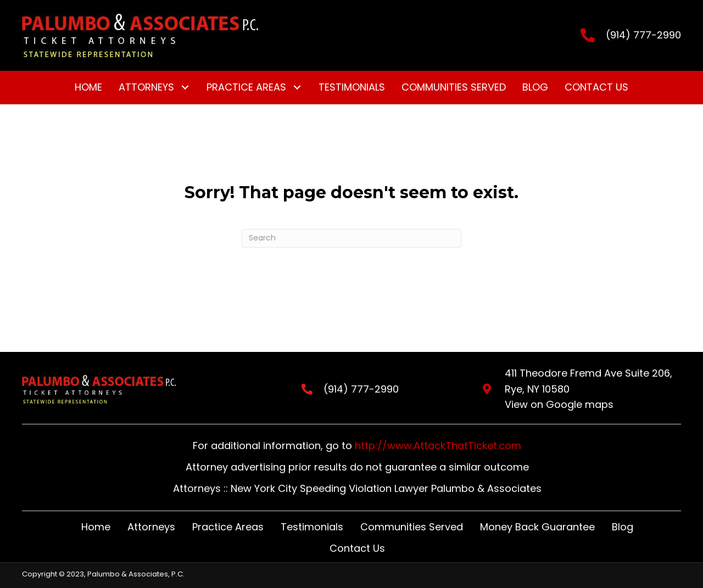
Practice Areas (228, 527)
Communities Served (412, 527)
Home (96, 527)
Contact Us (357, 548)
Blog (623, 527)
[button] (185, 88)
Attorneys (151, 527)
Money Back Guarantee (537, 527)
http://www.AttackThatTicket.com (438, 446)
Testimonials (312, 527)
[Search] (351, 238)
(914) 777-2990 (643, 35)
